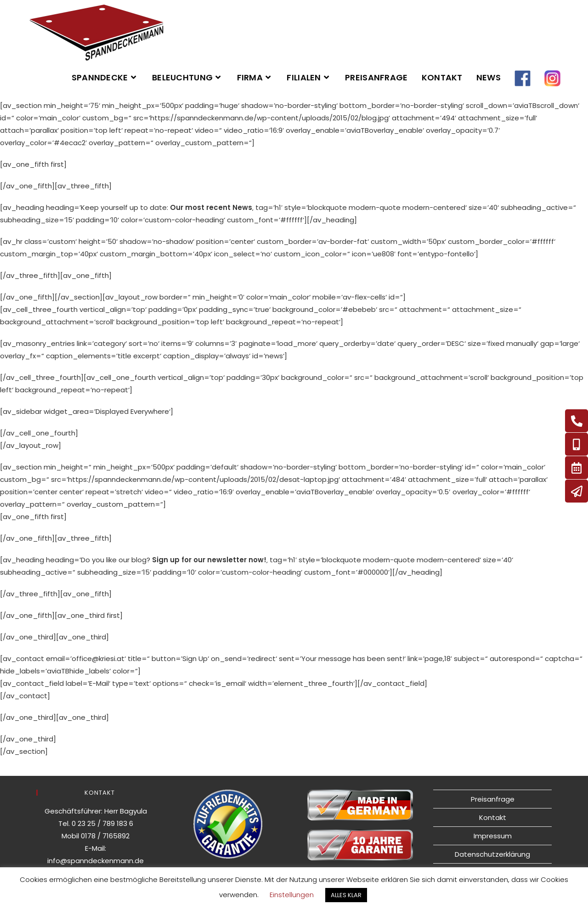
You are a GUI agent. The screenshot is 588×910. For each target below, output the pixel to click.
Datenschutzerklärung (492, 854)
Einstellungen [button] (292, 895)
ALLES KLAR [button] (346, 895)
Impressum (493, 836)
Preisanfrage (493, 799)
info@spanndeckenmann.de (96, 861)
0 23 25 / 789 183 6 (102, 823)
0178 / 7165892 (105, 836)
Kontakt (493, 817)
